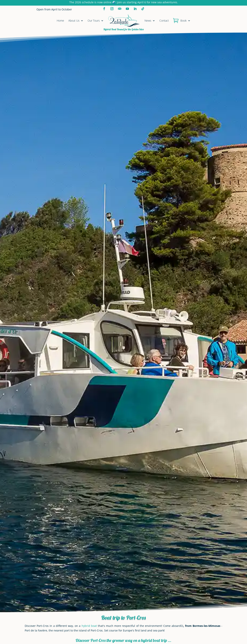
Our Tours (94, 21)
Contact (164, 21)
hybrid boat (89, 626)
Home (60, 21)
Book (184, 21)
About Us (74, 21)
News (148, 21)
